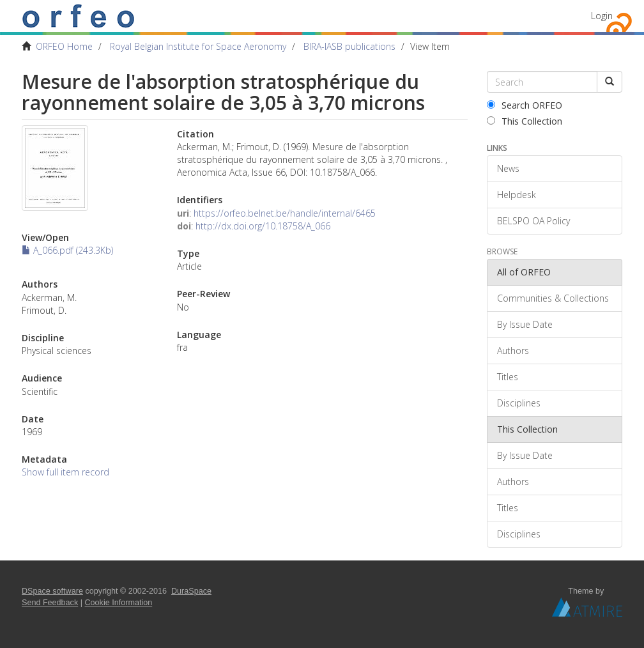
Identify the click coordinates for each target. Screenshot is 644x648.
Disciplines (519, 403)
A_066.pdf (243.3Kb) (67, 250)
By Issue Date (525, 324)
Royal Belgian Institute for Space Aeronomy (198, 46)
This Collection (525, 121)
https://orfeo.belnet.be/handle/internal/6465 (285, 213)
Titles (508, 377)
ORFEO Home (64, 46)
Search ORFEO (525, 105)
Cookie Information (119, 603)
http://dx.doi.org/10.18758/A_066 (263, 226)
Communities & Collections (553, 298)
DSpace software (52, 591)
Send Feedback (50, 603)
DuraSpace (191, 591)
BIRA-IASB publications (349, 46)
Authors (513, 351)
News (508, 168)
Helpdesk (517, 195)
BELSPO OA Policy (533, 221)
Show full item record (65, 472)
